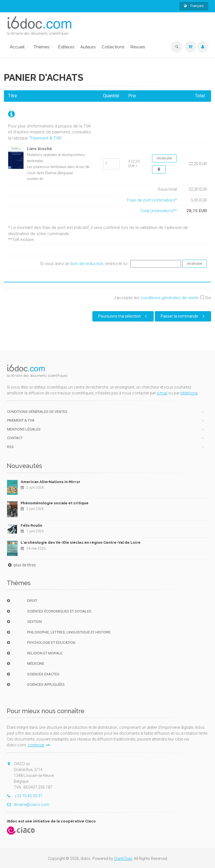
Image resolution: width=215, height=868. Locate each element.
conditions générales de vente (170, 298)
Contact (15, 438)
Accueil (17, 47)
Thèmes (41, 47)
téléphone (189, 393)
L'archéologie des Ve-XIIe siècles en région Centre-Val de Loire (81, 542)
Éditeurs (66, 47)
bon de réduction (87, 264)
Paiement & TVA (45, 138)
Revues (138, 47)
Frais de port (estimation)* (152, 200)
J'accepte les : (162, 298)
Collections (113, 47)
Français (194, 6)
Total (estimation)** (158, 211)
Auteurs (88, 47)
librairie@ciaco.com (28, 805)
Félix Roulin (31, 525)
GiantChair (123, 858)
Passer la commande (183, 316)
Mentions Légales (24, 429)
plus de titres (21, 565)
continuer (39, 745)
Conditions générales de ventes (37, 412)
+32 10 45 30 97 (25, 796)
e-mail (162, 393)
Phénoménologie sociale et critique (55, 503)
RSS (10, 447)
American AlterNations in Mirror (51, 482)
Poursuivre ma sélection (123, 316)
